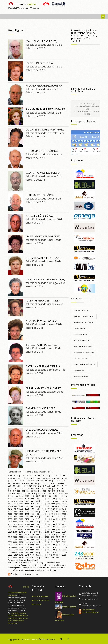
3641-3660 (29, 555)
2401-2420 (12, 527)
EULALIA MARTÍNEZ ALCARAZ (43, 388)
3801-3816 (56, 557)
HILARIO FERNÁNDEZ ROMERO (44, 86)
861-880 (25, 491)
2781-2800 (40, 534)
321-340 (22, 481)
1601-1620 (56, 506)
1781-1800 (34, 511)
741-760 (30, 488)
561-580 (11, 486)
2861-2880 (23, 537)
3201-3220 (29, 545)
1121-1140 (36, 496)
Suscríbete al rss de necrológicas (23, 574)
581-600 (20, 486)
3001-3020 (40, 540)
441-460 (16, 483)
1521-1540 (12, 506)
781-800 (48, 488)
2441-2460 (34, 527)
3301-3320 (23, 547)
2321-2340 (29, 524)
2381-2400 (62, 524)
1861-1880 (19, 514)
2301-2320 (19, 524)
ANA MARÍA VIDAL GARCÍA (41, 321)
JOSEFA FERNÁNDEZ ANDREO (43, 301)
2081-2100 (19, 519)
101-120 (45, 476)
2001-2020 (34, 517)
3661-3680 (40, 555)
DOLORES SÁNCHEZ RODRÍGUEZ (45, 130)
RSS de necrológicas (89, 612)
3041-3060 (62, 540)
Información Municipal (81, 340)
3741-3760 (23, 557)
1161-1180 (57, 496)
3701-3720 (62, 555)
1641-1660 (19, 509)
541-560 (60, 483)
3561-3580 (45, 552)
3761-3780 (34, 557)
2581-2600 (51, 529)
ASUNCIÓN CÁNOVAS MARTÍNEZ (45, 279)
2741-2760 (19, 534)
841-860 (16, 491)
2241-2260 (45, 522)
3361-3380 (56, 547)
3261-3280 (62, 545)
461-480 (25, 483)
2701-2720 (56, 532)
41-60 (23, 476)
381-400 (48, 481)
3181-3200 (19, 545)
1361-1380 (45, 501)
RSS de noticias (87, 610)
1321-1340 (23, 501)
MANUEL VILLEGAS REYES (41, 41)
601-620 (29, 486)
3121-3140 (45, 542)
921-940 (52, 491)
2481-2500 (56, 527)
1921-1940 (51, 514)
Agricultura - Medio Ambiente (84, 316)
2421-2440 (23, 527)
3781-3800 (45, 557)
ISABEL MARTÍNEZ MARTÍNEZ (43, 236)
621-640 (38, 486)
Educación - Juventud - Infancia (84, 364)
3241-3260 (51, 545)
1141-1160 (46, 496)
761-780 (39, 488)
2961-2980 (19, 540)
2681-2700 (45, 532)
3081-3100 (23, 542)
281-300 (64, 478)
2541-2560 (29, 529)
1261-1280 (51, 499)
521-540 (52, 483)
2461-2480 (45, 527)
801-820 (57, 488)
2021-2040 (45, 517)
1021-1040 (42, 494)
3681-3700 (51, 555)
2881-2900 (34, 537)
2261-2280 (56, 522)
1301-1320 (12, 501)
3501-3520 (12, 552)
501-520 (43, 483)
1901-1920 (40, 514)
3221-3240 (40, 545)
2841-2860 (12, 537)
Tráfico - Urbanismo (81, 358)
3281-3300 (12, 547)
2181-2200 (12, 522)
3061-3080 (12, 542)
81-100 (37, 476)
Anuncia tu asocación (40, 600)
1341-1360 (34, 501)
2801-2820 (51, 534)
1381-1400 (56, 501)
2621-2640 (12, 532)
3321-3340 (34, 547)
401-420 (57, 481)
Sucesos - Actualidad (81, 376)
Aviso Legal (36, 604)
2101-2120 (29, 519)
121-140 (54, 476)
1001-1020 (31, 494)
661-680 (55, 486)
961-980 (11, 494)
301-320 (13, 481)
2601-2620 (62, 529)
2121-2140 (40, 519)
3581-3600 (56, 552)
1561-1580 (34, 506)
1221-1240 (29, 499)
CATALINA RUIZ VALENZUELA (43, 366)
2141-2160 (51, 519)
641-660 (46, 486)
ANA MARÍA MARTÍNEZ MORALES (45, 109)
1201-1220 (19, 499)
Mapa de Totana (69, 607)
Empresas (77, 160)
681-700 (64, 486)
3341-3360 (45, 547)
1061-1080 (63, 494)
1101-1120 (25, 496)
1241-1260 (40, 499)
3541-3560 (34, 552)
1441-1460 (29, 504)
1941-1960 (62, 514)
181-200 (20, 478)
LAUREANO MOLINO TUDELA (43, 173)
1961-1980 (12, 517)
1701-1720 (51, 509)
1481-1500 (51, 504)
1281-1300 (62, 499)
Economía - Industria (81, 310)
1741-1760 (12, 511)
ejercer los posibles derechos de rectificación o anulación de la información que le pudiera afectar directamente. (18, 618)
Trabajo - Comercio (80, 334)
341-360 (30, 481)
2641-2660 (23, 532)
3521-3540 (23, 552)
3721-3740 (12, 557)
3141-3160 (56, 542)
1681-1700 (40, 509)
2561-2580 (40, 529)
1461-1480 (40, 504)
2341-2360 (40, 524)
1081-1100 (14, 496)
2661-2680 (34, 532)
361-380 (39, 481)
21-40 (16, 476)
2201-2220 (23, 522)
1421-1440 (19, 504)
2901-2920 (45, 537)
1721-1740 (62, 509)
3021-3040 (51, 540)
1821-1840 (56, 511)
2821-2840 (62, 534)
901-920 (43, 491)
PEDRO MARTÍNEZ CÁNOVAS (43, 151)
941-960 (60, 491)
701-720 (13, 488)
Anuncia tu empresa (40, 596)
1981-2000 (23, 517)
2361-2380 (51, 524)
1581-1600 (45, 506)
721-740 (22, 488)
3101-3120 (34, 542)
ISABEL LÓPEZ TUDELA (39, 63)
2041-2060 (56, 517)
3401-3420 (19, 550)
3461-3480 (51, 550)
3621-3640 (19, 555)
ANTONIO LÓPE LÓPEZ (39, 216)
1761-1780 (23, 511)
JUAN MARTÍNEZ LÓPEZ (40, 195)
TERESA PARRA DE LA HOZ (41, 345)
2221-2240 (34, 522)
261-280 (55, 478)
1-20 (10, 476)
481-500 (34, 483)
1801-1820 (45, 511)
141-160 (63, 476)
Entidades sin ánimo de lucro (83, 419)
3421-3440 (29, 550)
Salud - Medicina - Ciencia (83, 346)
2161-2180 (62, 519)
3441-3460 (40, 550)
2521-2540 (19, 529)
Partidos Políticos (80, 328)
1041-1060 (53, 494)
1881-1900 (29, 514)
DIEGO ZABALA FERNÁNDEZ (42, 430)
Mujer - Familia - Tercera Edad (84, 352)
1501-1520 (62, 504)
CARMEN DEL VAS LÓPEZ (40, 408)
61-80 (30, 476)
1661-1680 (29, 509)
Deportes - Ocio (79, 370)
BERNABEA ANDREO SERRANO (44, 258)
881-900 (34, 491)
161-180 (11, 478)
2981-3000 (29, 540)
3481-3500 (62, 550)
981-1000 (21, 494)
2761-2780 (29, 534)
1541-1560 (23, 506)
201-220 (29, 478)
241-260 (46, 478)
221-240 (38, 478)
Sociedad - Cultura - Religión (84, 322)
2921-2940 (56, 537)
